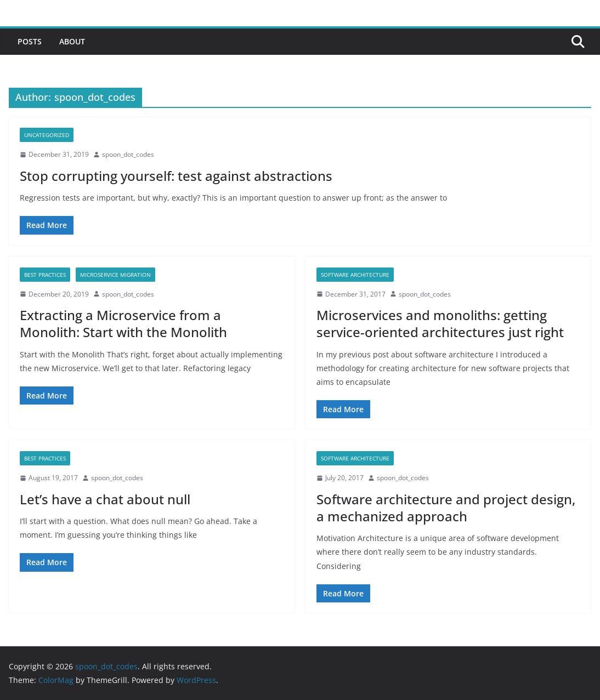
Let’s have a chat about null (105, 499)
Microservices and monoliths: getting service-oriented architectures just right (440, 323)
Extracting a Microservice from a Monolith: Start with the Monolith (123, 323)
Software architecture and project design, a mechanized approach (446, 508)
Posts (30, 41)
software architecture (355, 275)
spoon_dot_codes (128, 154)
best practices (45, 275)
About (72, 41)
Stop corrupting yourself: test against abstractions (176, 176)
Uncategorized (47, 135)
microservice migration (115, 275)
